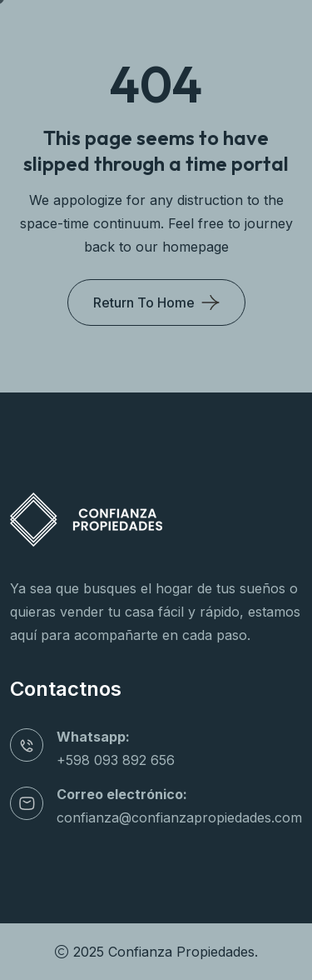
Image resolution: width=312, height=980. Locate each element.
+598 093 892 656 (116, 760)
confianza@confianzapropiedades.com (179, 817)
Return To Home (144, 302)
